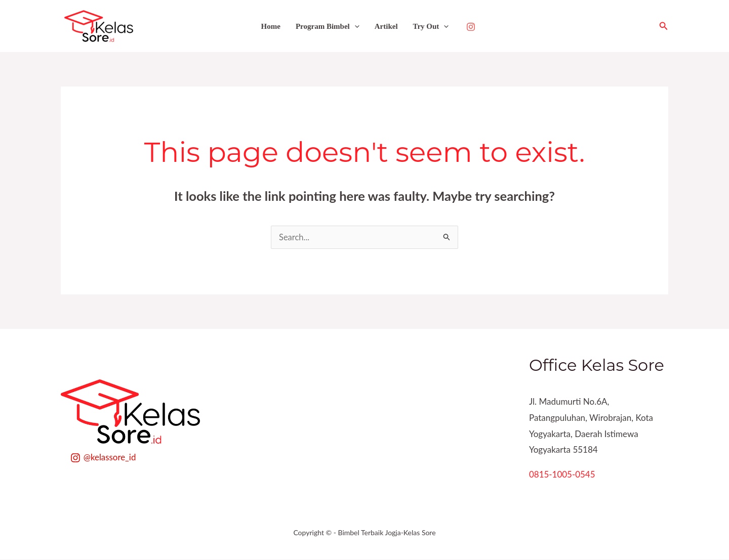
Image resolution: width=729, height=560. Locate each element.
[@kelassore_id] (103, 458)
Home (271, 26)
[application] (355, 26)
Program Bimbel (328, 26)
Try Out (431, 26)
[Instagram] (471, 27)
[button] (664, 26)
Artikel (386, 26)
